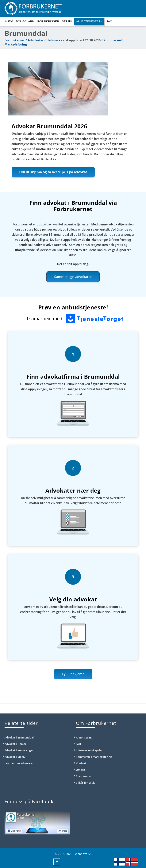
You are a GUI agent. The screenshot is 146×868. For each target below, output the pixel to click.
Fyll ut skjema (73, 674)
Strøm (67, 21)
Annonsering (84, 737)
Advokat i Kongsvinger (19, 750)
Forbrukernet (15, 40)
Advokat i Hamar (15, 744)
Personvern (83, 776)
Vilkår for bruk (85, 783)
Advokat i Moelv (15, 757)
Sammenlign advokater (73, 277)
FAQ (109, 21)
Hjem (9, 21)
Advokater (36, 40)
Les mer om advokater (19, 763)
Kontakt (81, 763)
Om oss (81, 770)
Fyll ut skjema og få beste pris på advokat (53, 172)
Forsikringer (48, 21)
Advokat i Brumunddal (19, 737)
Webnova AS (83, 854)
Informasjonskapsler (89, 750)
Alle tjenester (90, 21)
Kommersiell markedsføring (94, 757)
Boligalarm (25, 21)
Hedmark (53, 40)
